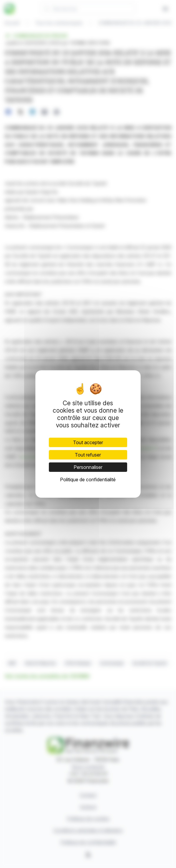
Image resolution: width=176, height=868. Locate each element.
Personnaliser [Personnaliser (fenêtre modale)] (88, 467)
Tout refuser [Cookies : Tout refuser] (88, 455)
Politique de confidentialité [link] (88, 480)
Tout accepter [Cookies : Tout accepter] (88, 442)
